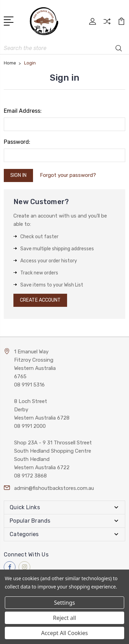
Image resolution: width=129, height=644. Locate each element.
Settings (64, 603)
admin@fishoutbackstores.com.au (54, 488)
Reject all (64, 618)
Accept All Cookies (65, 633)
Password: (17, 142)
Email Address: (23, 111)
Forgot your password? (68, 175)
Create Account (40, 300)
